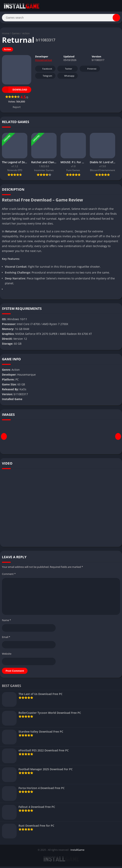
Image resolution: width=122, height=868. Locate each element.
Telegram (45, 77)
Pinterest (89, 70)
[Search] (61, 18)
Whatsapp (67, 77)
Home (6, 35)
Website (7, 655)
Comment (9, 575)
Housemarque (44, 62)
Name (6, 622)
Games (16, 35)
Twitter (66, 70)
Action (26, 35)
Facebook (45, 70)
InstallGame (77, 851)
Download (15, 91)
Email (6, 639)
